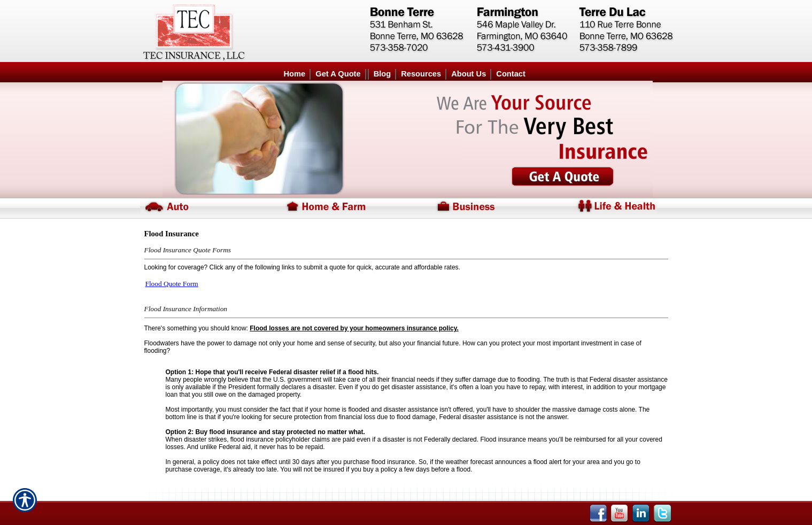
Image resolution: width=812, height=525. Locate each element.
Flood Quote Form (172, 284)
